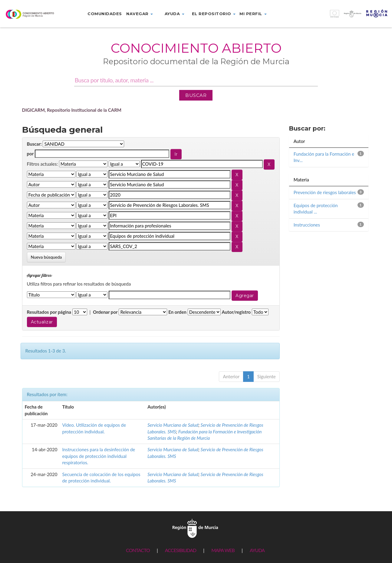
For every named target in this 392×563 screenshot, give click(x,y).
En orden (177, 312)
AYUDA (257, 550)
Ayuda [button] (175, 14)
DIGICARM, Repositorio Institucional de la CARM (72, 110)
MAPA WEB (223, 550)
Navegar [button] (140, 14)
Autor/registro (236, 312)
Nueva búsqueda (46, 257)
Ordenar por (105, 312)
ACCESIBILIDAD (181, 550)
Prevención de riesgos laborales (325, 192)
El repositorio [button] (214, 14)
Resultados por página (49, 312)
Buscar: (34, 144)
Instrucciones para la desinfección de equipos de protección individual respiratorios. (99, 456)
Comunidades (105, 14)
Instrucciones (307, 225)
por (30, 154)
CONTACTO (138, 550)
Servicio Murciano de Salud (173, 425)
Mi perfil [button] (253, 14)
